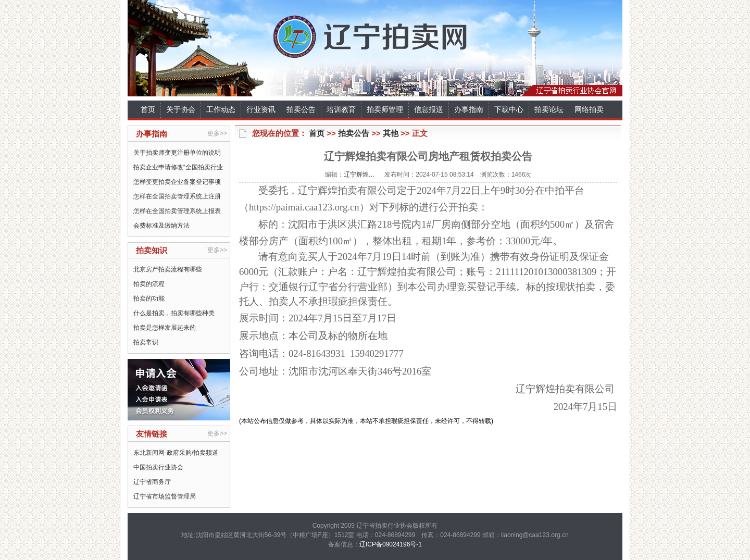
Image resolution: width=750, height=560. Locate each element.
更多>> (217, 133)
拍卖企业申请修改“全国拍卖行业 (178, 167)
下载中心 (509, 109)
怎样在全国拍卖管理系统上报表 (177, 211)
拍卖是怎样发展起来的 (165, 328)
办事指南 (469, 109)
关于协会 (181, 109)
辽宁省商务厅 (152, 482)
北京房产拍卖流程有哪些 (168, 269)
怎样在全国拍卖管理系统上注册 (177, 196)
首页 (148, 109)
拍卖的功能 (149, 298)
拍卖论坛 (549, 109)
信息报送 (429, 109)
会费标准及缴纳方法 (161, 226)
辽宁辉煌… (359, 175)
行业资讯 (261, 109)
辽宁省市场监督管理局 (165, 496)
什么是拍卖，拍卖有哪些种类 (174, 313)
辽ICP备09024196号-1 (391, 544)
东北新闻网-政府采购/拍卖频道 (176, 453)
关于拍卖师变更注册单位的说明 (177, 153)
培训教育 (341, 109)
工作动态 (221, 109)
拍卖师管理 (385, 109)
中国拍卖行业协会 (158, 467)
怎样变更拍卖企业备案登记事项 (177, 182)
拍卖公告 (301, 109)
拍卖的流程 (149, 284)
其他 (391, 133)
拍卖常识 (146, 342)
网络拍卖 (589, 109)
